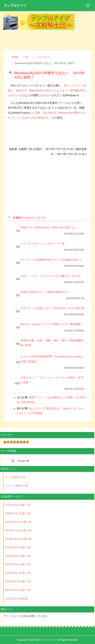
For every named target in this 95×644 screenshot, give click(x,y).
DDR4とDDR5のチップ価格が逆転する (44, 292)
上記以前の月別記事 (16, 599)
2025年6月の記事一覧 (17, 573)
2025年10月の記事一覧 (18, 539)
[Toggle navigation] (88, 6)
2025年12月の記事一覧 (18, 522)
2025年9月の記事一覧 (17, 548)
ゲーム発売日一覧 (15, 477)
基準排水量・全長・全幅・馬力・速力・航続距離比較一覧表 (52, 343)
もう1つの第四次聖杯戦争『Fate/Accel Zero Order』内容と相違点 (52, 359)
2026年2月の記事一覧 (17, 505)
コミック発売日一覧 (16, 486)
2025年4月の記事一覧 (17, 590)
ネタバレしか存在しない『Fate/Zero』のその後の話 (52, 308)
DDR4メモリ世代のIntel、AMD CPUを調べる (47, 227)
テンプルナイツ (15, 5)
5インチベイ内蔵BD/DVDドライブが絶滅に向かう (51, 260)
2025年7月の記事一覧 (17, 564)
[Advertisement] (47, 39)
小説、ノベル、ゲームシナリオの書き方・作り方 (51, 276)
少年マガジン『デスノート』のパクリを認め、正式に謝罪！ (52, 380)
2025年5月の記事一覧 (17, 581)
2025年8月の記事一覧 (17, 556)
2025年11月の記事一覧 (18, 530)
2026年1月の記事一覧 (17, 514)
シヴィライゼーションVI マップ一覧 (43, 244)
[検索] (47, 461)
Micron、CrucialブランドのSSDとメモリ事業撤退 (51, 324)
